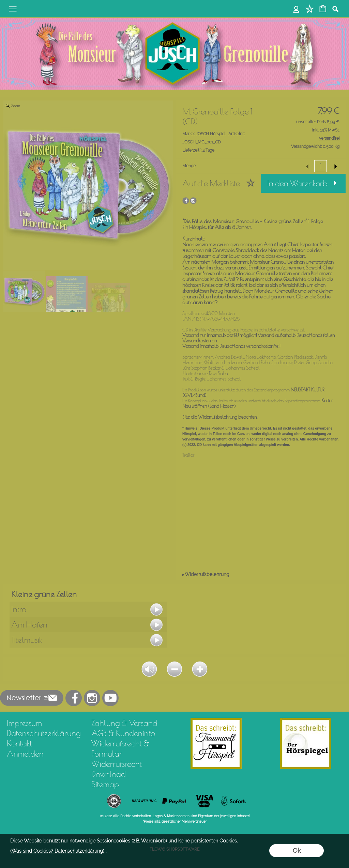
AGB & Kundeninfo (123, 733)
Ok (297, 850)
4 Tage (198, 150)
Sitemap (105, 784)
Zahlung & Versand (124, 723)
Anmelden (25, 754)
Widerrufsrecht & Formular (120, 748)
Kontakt (19, 743)
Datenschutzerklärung (44, 733)
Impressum (24, 723)
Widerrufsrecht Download (117, 769)
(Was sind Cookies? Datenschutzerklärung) (57, 851)
